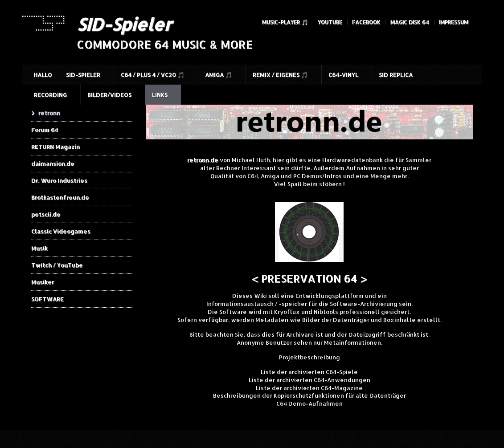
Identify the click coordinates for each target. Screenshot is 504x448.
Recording (50, 95)
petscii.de (46, 214)
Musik (39, 248)
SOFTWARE (47, 299)
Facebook (366, 22)
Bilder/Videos (109, 95)
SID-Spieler (124, 24)
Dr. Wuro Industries (59, 180)
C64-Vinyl (343, 75)
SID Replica (396, 75)
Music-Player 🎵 (285, 22)
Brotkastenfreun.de (60, 197)
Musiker (43, 282)
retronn (49, 113)
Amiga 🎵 (219, 75)
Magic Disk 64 (410, 22)
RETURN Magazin (55, 147)
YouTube (330, 22)
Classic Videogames (61, 231)
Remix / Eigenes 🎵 (280, 75)
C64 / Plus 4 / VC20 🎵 (153, 75)
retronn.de (203, 160)
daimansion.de (53, 163)
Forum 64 (45, 130)
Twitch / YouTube (57, 265)
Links (160, 95)
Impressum (454, 22)
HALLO (43, 75)
